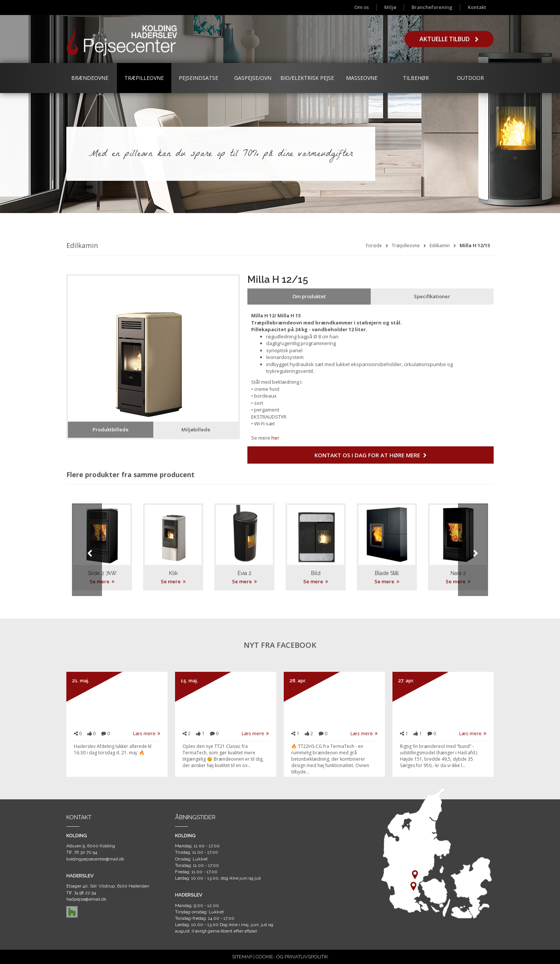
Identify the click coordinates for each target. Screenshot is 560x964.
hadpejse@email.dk (86, 899)
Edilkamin (440, 246)
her (275, 438)
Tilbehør (416, 78)
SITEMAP (242, 957)
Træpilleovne (144, 78)
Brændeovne (90, 78)
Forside (374, 246)
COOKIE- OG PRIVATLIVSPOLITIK (292, 957)
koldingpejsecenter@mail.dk (95, 859)
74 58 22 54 (85, 893)
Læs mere (147, 733)
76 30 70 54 (85, 852)
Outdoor (470, 78)
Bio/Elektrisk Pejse (307, 78)
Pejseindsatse (198, 78)
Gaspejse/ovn (253, 78)
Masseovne (362, 78)
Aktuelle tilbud (449, 39)
